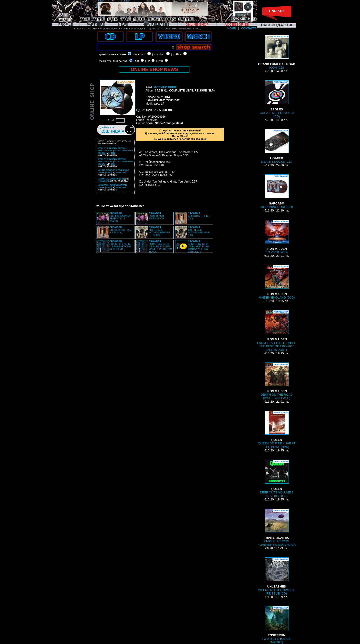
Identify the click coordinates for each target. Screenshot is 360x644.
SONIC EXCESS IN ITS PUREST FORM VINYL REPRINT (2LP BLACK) (160, 247)
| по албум (158, 54)
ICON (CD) (277, 52)
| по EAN (176, 54)
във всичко (119, 54)
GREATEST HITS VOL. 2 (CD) (277, 99)
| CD (136, 61)
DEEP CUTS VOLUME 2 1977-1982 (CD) (277, 479)
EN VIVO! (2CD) (277, 237)
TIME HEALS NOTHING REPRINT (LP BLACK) (160, 231)
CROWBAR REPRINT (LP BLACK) (121, 230)
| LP (147, 61)
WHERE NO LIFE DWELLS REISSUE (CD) (277, 576)
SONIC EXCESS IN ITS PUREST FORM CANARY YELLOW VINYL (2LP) (199, 247)
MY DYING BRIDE (165, 87)
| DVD (159, 61)
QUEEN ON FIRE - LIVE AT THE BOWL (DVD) (277, 430)
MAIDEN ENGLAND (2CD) (277, 282)
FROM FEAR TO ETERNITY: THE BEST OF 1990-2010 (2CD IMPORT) (277, 331)
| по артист (139, 54)
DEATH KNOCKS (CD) (277, 146)
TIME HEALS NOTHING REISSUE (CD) (199, 231)
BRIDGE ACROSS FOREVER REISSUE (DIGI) (277, 528)
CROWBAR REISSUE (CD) (199, 216)
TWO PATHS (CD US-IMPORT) (277, 625)
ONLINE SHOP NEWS (154, 69)
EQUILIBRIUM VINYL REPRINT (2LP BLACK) (121, 217)
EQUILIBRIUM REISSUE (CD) (157, 216)
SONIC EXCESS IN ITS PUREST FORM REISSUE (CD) (120, 245)
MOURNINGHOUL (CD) (277, 192)
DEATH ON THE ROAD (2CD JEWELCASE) (277, 381)
